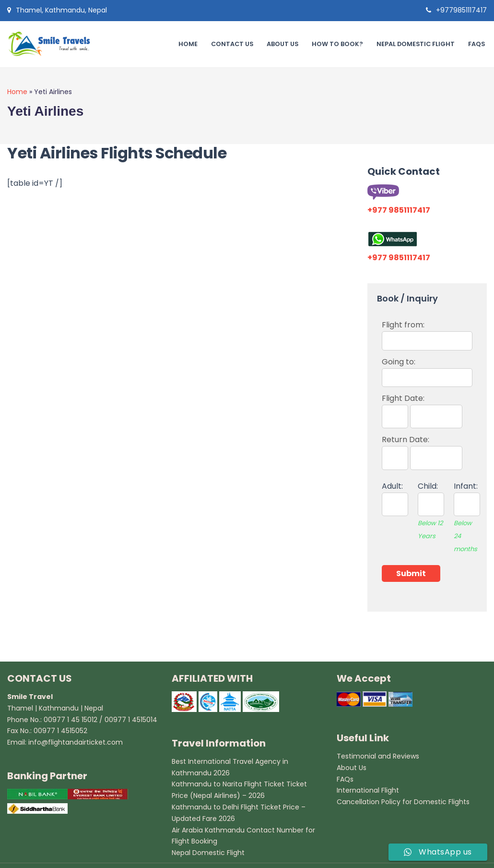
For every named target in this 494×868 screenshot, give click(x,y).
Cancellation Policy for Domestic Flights (403, 802)
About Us (281, 44)
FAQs (476, 44)
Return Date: (422, 449)
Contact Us (230, 44)
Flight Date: (422, 407)
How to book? (336, 44)
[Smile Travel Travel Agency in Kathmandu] (53, 44)
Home (186, 44)
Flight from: (427, 333)
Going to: (427, 370)
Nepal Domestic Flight (415, 44)
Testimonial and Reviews (378, 756)
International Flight (368, 790)
